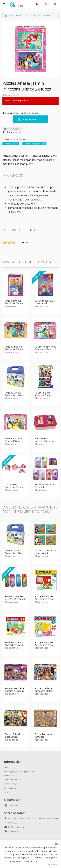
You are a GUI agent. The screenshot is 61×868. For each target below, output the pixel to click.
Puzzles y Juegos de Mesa (38, 15)
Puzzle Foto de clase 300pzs (13, 735)
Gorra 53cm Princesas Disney (14, 486)
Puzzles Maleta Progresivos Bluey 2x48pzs (14, 395)
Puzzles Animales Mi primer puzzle (45, 552)
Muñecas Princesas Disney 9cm (45, 486)
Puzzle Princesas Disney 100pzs (14, 440)
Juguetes (17, 15)
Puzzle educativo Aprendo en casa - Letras (44, 599)
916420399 (13, 823)
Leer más (53, 865)
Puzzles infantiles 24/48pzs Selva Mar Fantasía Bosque (15, 599)
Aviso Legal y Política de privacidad (19, 771)
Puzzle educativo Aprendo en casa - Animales (15, 645)
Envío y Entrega (11, 784)
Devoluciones (10, 788)
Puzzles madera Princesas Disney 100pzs (14, 349)
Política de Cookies (12, 780)
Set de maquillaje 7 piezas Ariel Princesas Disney (45, 303)
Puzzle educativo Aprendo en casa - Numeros (44, 645)
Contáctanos (14, 831)
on (4, 242)
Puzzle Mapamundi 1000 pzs (45, 735)
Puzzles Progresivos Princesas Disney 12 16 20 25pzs (45, 349)
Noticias (7, 792)
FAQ (6, 767)
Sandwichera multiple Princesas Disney (44, 441)
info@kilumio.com (16, 827)
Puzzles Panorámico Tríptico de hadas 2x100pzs (16, 691)
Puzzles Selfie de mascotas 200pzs (44, 690)
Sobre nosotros (11, 775)
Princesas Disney (11, 144)
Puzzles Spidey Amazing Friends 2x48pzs (44, 395)
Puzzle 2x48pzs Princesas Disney (14, 302)
